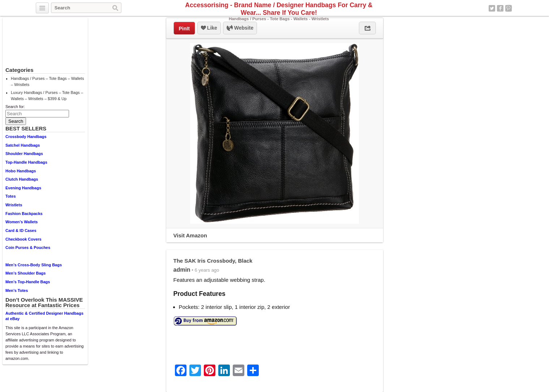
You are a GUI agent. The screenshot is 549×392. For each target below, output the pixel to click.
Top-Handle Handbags (26, 162)
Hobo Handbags (21, 171)
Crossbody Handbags (26, 137)
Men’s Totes (17, 290)
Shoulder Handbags (24, 154)
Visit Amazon (190, 235)
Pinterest (509, 8)
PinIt (184, 29)
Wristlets (14, 205)
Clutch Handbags (22, 179)
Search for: (15, 107)
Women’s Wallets (22, 222)
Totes (11, 196)
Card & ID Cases (21, 231)
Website (240, 28)
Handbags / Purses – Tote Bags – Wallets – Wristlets (47, 81)
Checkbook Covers (23, 239)
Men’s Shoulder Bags (25, 273)
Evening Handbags (23, 188)
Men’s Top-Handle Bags (28, 282)
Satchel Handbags (23, 145)
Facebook (500, 8)
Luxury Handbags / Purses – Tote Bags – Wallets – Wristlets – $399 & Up (47, 96)
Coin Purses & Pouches (28, 247)
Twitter (492, 8)
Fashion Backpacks (24, 214)
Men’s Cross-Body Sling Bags (34, 265)
